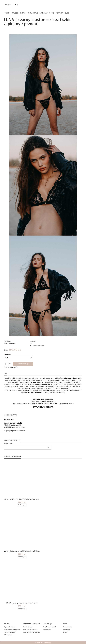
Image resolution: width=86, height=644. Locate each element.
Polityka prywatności (49, 627)
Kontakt (65, 632)
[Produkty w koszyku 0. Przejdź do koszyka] (16, 6)
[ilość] (6, 364)
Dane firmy (66, 630)
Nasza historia (67, 627)
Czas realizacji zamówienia (32, 632)
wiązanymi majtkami (51, 390)
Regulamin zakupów (10, 627)
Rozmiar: (7, 354)
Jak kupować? (47, 630)
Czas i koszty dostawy (30, 630)
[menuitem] (7, 13)
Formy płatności (28, 627)
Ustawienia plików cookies (12, 630)
